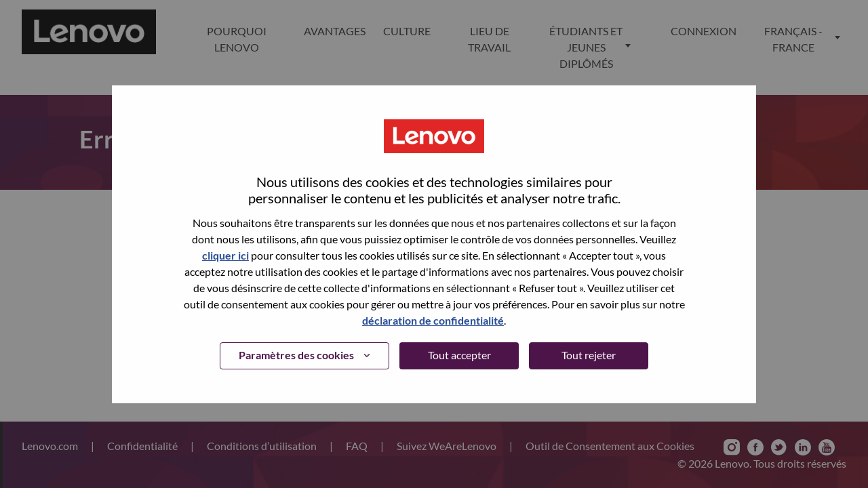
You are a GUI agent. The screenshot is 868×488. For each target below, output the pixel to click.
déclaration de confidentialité (433, 320)
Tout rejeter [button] (589, 355)
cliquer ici (225, 255)
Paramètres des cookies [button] (296, 355)
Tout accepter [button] (459, 355)
